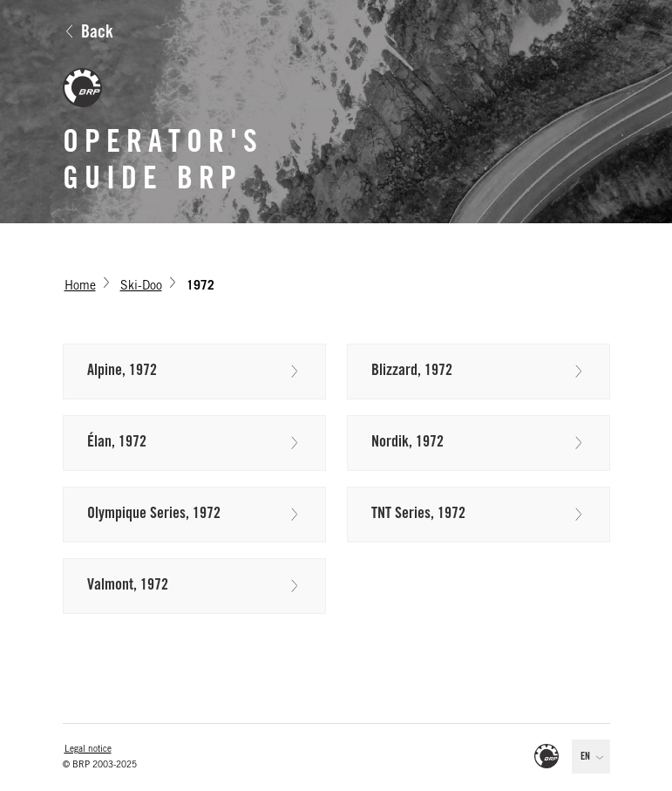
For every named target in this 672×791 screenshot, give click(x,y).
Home (80, 287)
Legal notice (88, 750)
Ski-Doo (141, 287)
